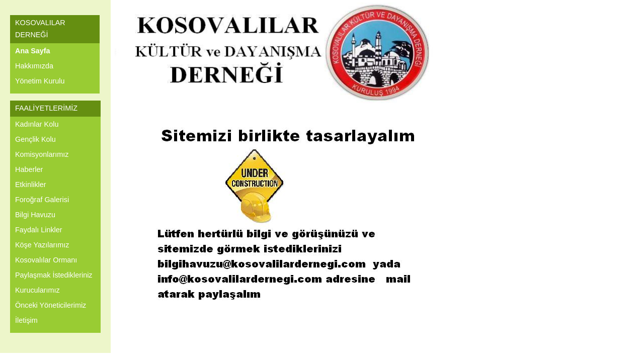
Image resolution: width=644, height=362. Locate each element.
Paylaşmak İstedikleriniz (54, 275)
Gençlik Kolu (35, 139)
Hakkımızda (34, 66)
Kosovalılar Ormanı (46, 260)
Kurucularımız (37, 290)
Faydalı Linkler (39, 230)
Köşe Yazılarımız (42, 245)
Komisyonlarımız (42, 154)
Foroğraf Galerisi (42, 200)
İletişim (26, 320)
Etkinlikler (31, 185)
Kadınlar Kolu (37, 124)
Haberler (29, 169)
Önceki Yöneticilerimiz (51, 305)
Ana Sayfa (33, 51)
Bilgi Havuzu (35, 215)
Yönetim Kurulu (40, 81)
